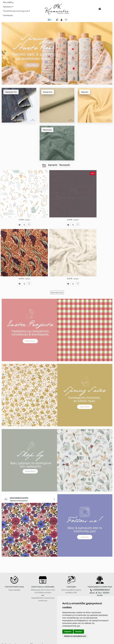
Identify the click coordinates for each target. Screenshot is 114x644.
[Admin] (1, 642)
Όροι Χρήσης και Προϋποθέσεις (41, 576)
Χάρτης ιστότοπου (8, 586)
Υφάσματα (8, 7)
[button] (10, 53)
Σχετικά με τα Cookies (38, 599)
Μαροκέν (85, 92)
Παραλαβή (36, 519)
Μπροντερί (47, 130)
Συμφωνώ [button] (68, 632)
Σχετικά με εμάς (36, 573)
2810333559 (79, 579)
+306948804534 (65, 589)
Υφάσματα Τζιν (11, 92)
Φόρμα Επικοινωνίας (67, 570)
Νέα (44, 165)
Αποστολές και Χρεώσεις (10, 570)
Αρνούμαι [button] (79, 632)
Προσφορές (8, 15)
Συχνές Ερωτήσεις (8, 582)
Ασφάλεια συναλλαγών (38, 592)
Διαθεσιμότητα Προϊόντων (11, 576)
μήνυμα (99, 546)
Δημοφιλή (53, 165)
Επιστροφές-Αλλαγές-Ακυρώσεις (13, 579)
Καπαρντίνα (48, 92)
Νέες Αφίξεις (8, 2)
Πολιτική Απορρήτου (37, 595)
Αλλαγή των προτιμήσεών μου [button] (75, 636)
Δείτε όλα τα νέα (57, 213)
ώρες (63, 582)
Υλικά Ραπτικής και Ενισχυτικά (16, 11)
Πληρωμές (5, 573)
